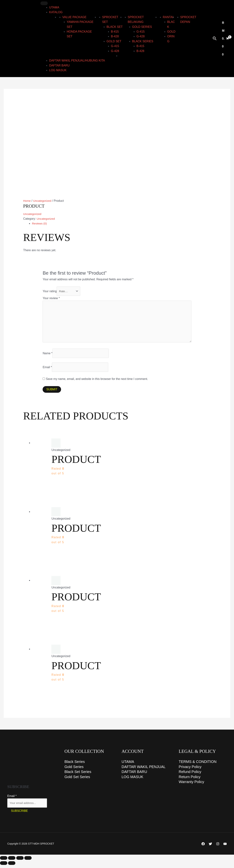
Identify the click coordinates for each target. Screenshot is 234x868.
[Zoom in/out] (4, 861)
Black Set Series (78, 775)
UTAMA (54, 7)
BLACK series (143, 41)
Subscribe (19, 814)
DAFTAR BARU (59, 65)
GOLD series (142, 27)
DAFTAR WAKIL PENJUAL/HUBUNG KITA (77, 61)
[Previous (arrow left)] (4, 866)
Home (27, 201)
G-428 (115, 51)
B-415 (115, 32)
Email (47, 370)
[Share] (20, 861)
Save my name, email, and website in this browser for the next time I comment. (97, 381)
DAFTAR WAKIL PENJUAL (144, 770)
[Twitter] (210, 847)
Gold (171, 32)
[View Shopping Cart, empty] (225, 39)
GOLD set (114, 41)
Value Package (74, 17)
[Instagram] (218, 847)
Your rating (50, 291)
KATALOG (56, 12)
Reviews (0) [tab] (40, 223)
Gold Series (74, 770)
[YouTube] (225, 847)
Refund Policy (190, 775)
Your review (51, 298)
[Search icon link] (215, 39)
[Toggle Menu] (44, 3)
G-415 (115, 46)
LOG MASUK (58, 70)
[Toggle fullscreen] (12, 861)
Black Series (75, 764)
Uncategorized (43, 201)
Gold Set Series (77, 780)
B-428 (115, 36)
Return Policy (190, 780)
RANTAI (168, 17)
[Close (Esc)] (28, 861)
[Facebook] (203, 847)
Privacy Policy (190, 770)
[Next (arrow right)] (12, 866)
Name (47, 355)
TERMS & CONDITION (198, 764)
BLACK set (115, 27)
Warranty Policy (191, 785)
